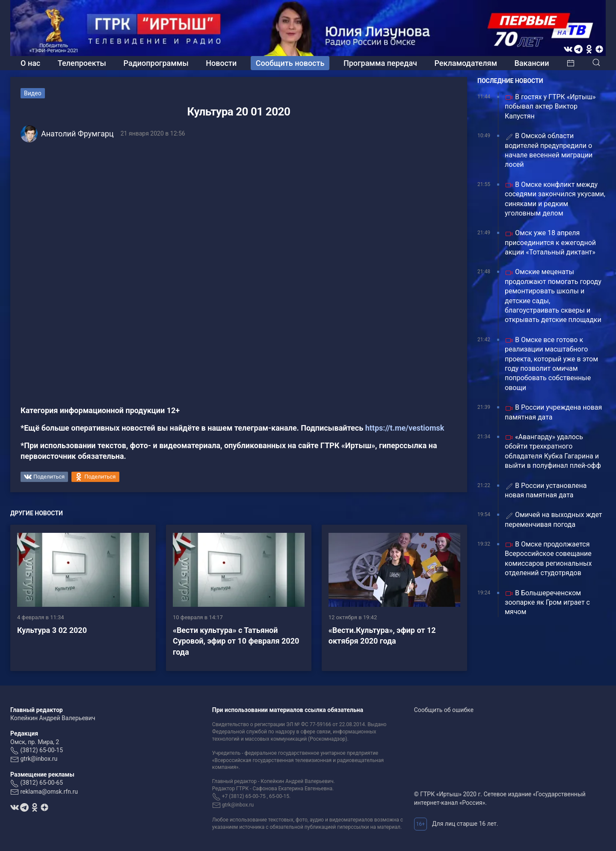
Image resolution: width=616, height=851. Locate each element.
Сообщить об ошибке (444, 710)
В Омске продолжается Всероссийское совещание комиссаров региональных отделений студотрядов (548, 558)
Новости (221, 63)
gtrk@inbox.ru (39, 759)
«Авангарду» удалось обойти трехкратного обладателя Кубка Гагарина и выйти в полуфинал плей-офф (553, 451)
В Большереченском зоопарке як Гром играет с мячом (547, 603)
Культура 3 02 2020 (52, 630)
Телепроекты (82, 63)
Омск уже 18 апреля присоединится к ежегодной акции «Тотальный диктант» (550, 242)
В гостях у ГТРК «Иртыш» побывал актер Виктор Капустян (550, 106)
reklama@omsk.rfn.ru (49, 792)
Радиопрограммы (156, 63)
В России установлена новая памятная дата (546, 490)
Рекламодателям (466, 63)
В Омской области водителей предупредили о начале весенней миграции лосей (549, 150)
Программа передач (380, 63)
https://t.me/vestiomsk (405, 428)
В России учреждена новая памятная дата (553, 412)
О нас (30, 63)
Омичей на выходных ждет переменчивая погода (554, 519)
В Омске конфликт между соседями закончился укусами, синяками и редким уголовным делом (555, 199)
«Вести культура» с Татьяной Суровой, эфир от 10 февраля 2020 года (236, 641)
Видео (33, 93)
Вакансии (532, 63)
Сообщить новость (290, 63)
